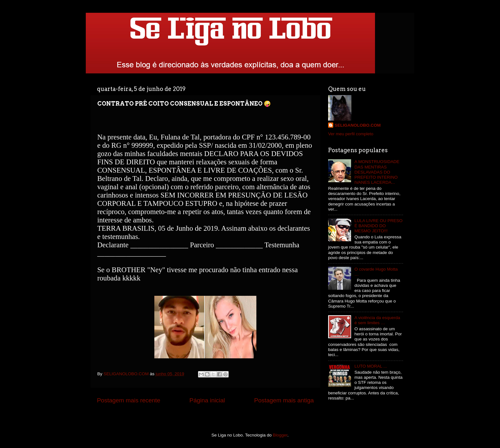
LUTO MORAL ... (371, 366)
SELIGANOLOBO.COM (358, 125)
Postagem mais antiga (284, 400)
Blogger (280, 435)
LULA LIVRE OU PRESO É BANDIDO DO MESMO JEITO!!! (378, 226)
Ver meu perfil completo (351, 134)
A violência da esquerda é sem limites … (377, 320)
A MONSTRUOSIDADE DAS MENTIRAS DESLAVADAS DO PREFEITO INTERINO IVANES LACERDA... (377, 172)
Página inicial (207, 400)
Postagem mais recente (129, 400)
